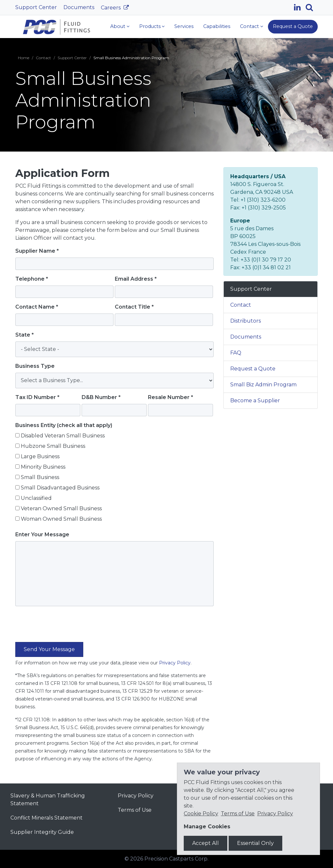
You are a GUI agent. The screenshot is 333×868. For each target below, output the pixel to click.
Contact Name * (37, 307)
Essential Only (255, 843)
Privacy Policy (175, 663)
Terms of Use (135, 810)
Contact (249, 26)
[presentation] (65, 627)
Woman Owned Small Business (61, 519)
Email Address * (136, 279)
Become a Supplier (255, 401)
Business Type (35, 366)
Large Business (40, 456)
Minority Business (43, 467)
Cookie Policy (201, 814)
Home (24, 58)
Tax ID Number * (37, 397)
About (118, 26)
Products (150, 26)
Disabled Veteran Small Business (63, 436)
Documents (79, 7)
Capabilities (217, 26)
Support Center (36, 7)
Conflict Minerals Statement (47, 818)
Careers (111, 8)
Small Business (40, 477)
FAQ (236, 353)
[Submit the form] (49, 649)
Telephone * (32, 279)
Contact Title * (134, 307)
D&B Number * (101, 397)
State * (25, 335)
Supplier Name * (37, 251)
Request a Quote (293, 26)
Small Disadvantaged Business (60, 488)
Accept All (206, 843)
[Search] (312, 7)
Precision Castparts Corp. (176, 859)
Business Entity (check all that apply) (64, 425)
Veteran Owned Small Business (61, 508)
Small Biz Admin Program (263, 385)
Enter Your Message (42, 534)
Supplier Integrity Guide (42, 832)
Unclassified (36, 498)
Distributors (246, 321)
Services (184, 26)
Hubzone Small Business (53, 446)
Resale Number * (171, 397)
